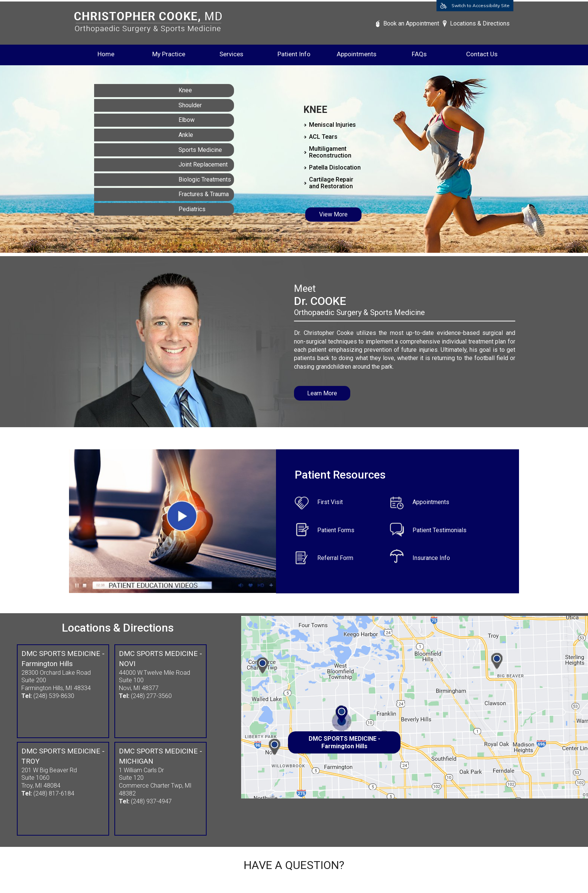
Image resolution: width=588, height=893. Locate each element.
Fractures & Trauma (204, 194)
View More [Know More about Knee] (333, 214)
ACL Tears (323, 137)
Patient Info (294, 54)
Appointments (357, 54)
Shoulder (190, 105)
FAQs (419, 54)
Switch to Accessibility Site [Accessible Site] (481, 5)
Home (106, 54)
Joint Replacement (203, 164)
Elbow (187, 120)
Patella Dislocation (335, 167)
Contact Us (482, 54)
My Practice (169, 54)
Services (231, 54)
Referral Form (335, 558)
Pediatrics (192, 209)
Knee (185, 90)
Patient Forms (336, 530)
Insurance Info (431, 558)
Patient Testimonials (439, 530)
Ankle (186, 135)
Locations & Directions (480, 23)
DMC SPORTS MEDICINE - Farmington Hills (344, 742)
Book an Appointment (411, 23)
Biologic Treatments (205, 179)
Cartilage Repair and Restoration (331, 183)
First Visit (330, 502)
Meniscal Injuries (332, 125)
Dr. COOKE (320, 301)
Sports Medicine (200, 150)
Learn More (322, 393)
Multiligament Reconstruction (330, 152)
